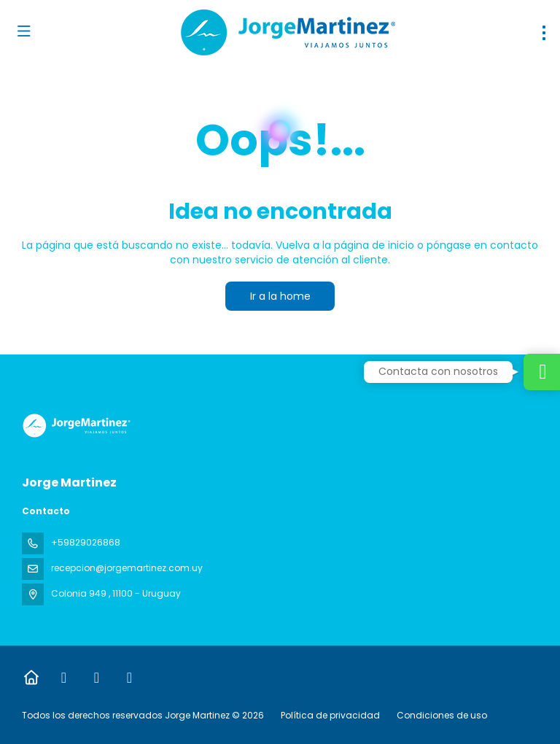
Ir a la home (280, 296)
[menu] (544, 33)
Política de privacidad (330, 715)
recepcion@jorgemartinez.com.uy (127, 568)
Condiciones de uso (441, 715)
